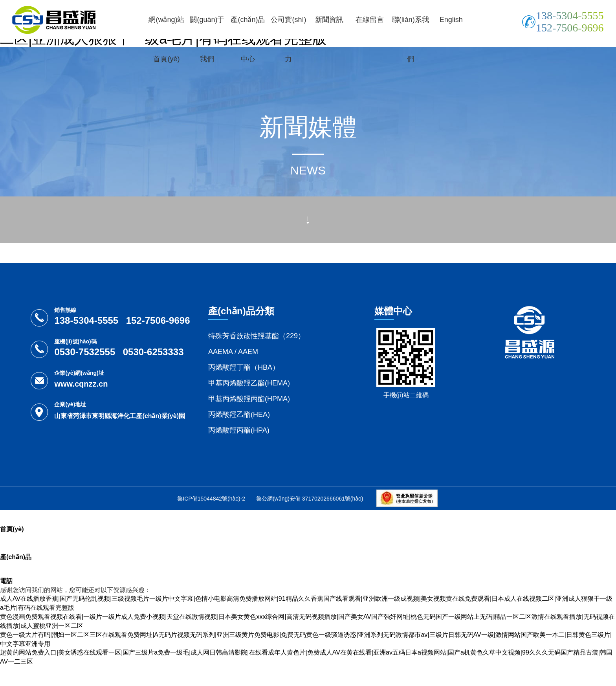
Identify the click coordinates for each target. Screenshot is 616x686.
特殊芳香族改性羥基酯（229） (257, 336)
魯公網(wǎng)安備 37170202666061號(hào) (310, 499)
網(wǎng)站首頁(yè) (166, 39)
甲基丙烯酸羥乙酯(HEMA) (249, 383)
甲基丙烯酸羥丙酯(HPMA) (249, 399)
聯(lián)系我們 (411, 39)
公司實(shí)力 (288, 39)
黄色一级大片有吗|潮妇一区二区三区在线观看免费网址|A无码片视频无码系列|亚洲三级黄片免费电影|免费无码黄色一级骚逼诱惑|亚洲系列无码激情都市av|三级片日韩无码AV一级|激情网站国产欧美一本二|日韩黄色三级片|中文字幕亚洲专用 (306, 639)
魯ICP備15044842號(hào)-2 (211, 499)
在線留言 (370, 20)
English (451, 20)
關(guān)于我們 (207, 39)
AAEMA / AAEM (233, 352)
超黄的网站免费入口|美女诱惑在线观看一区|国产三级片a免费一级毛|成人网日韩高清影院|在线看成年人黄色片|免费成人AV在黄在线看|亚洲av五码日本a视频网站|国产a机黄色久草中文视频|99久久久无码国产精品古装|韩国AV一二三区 (306, 657)
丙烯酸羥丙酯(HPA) (239, 430)
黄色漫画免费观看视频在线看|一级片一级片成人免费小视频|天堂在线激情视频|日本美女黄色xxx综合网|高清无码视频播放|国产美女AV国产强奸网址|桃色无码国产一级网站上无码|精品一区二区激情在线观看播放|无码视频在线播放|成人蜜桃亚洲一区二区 (307, 621)
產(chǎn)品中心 (248, 39)
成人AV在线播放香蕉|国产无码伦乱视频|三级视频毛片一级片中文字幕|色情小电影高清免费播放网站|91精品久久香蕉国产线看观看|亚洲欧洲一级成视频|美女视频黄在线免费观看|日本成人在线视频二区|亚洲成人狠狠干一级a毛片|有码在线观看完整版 (306, 603)
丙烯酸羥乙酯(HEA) (239, 415)
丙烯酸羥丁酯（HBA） (244, 367)
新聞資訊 (329, 20)
